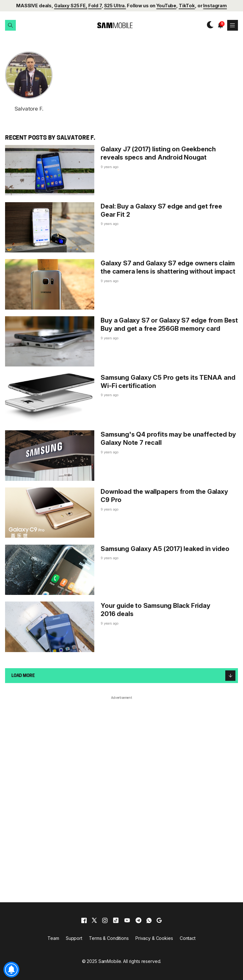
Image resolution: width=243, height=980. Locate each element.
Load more (123, 675)
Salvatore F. (29, 109)
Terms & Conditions (109, 938)
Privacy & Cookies (154, 938)
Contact (188, 938)
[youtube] (127, 920)
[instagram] (105, 920)
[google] (159, 920)
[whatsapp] (149, 920)
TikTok (187, 6)
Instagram (215, 6)
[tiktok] (116, 920)
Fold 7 (95, 6)
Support (74, 938)
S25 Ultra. (115, 6)
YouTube (166, 6)
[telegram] (138, 920)
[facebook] (84, 920)
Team (53, 938)
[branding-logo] (109, 25)
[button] (10, 25)
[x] (94, 920)
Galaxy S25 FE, (71, 6)
